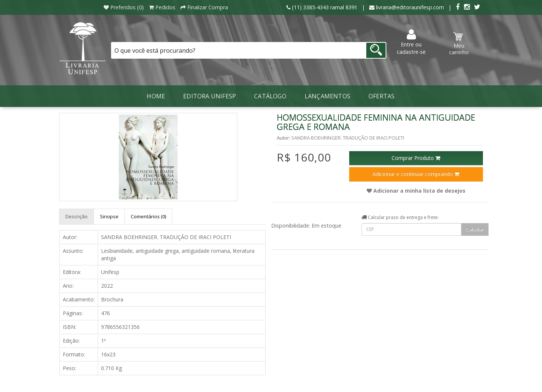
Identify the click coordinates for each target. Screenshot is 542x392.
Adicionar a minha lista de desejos (416, 191)
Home (156, 96)
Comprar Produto (416, 158)
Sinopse (109, 216)
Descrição (77, 216)
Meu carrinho (459, 44)
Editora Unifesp (210, 96)
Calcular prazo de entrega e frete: (400, 217)
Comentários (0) (148, 216)
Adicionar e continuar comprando (416, 174)
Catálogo (270, 96)
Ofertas (382, 96)
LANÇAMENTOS (327, 96)
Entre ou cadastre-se (411, 42)
